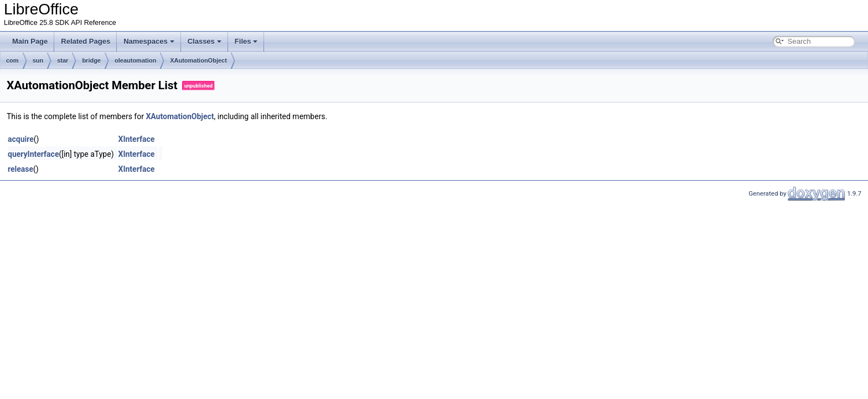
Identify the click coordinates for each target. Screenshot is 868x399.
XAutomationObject (198, 60)
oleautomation (135, 60)
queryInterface (33, 154)
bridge (91, 60)
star (63, 60)
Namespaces (149, 41)
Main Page (30, 41)
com (12, 60)
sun (38, 60)
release (20, 169)
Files (246, 41)
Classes (205, 41)
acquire (21, 139)
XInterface (137, 139)
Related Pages (86, 41)
